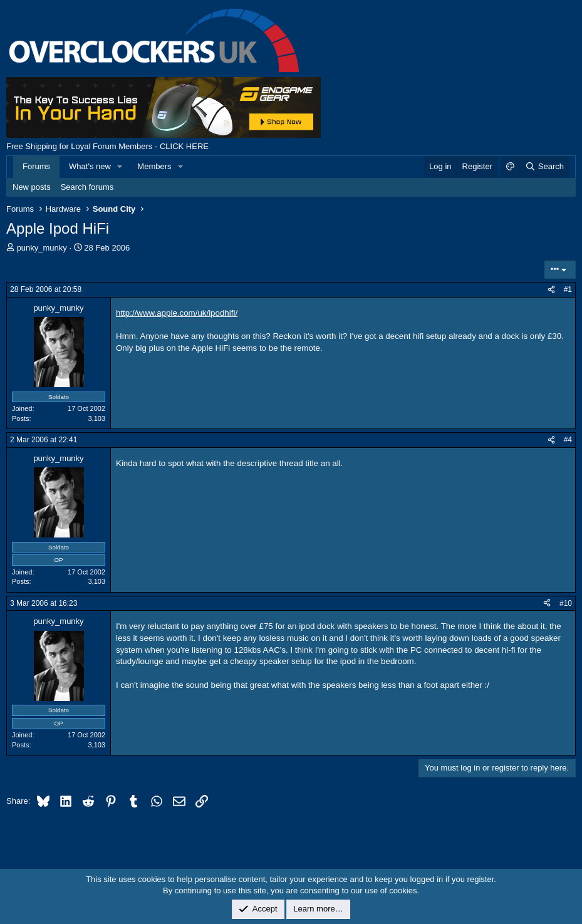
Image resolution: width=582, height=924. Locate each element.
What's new (90, 166)
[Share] (551, 290)
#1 (568, 289)
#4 (568, 440)
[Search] (544, 167)
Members (154, 166)
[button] (120, 167)
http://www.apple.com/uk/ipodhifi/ (177, 313)
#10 (566, 603)
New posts (32, 187)
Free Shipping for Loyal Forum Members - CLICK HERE (107, 146)
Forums (36, 166)
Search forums (87, 187)
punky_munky (42, 248)
